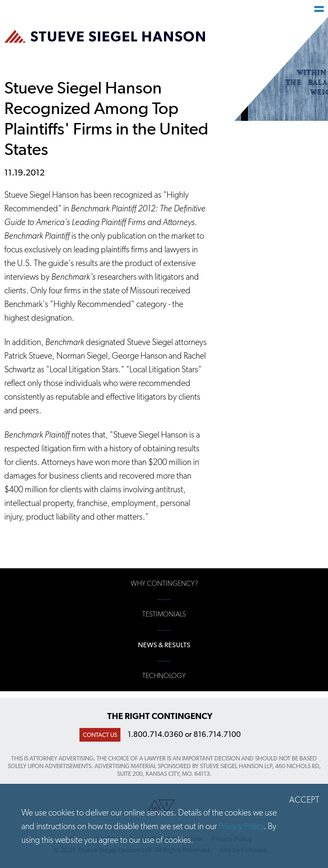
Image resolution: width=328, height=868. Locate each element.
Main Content (134, 11)
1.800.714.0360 (155, 734)
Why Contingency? (164, 583)
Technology (164, 676)
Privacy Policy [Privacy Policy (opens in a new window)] (241, 826)
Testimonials (164, 614)
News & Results (164, 645)
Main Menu (319, 9)
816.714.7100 (217, 734)
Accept (304, 800)
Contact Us (100, 735)
